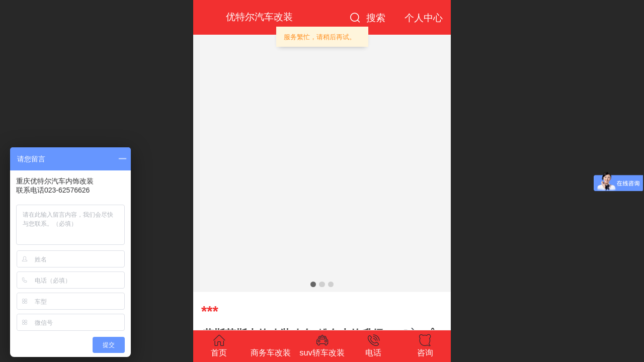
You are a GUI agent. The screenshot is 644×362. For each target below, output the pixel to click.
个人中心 (424, 18)
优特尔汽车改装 (259, 17)
